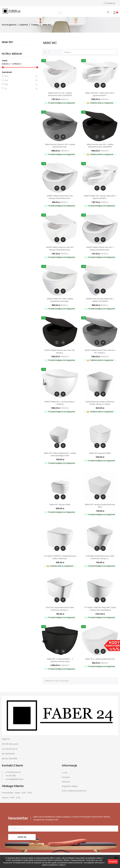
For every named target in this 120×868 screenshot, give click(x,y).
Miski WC (8, 42)
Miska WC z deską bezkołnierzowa (100, 658)
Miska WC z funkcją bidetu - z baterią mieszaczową (60, 660)
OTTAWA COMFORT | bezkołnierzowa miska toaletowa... (60, 557)
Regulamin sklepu (70, 786)
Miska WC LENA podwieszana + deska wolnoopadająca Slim (60, 454)
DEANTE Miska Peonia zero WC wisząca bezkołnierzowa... (60, 197)
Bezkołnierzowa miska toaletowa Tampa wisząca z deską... (100, 402)
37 (20, 88)
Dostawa (66, 777)
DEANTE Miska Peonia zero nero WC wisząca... (60, 351)
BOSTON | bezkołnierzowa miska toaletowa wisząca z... (60, 608)
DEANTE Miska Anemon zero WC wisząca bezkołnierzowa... (60, 248)
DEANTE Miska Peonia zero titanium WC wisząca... (100, 351)
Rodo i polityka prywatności (74, 790)
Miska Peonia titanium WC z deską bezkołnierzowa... (60, 145)
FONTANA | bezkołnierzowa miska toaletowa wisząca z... (100, 557)
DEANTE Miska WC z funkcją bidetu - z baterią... (60, 402)
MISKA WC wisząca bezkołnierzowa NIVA (100, 505)
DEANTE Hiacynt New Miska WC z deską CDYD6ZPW (100, 300)
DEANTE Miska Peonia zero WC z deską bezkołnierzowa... (100, 248)
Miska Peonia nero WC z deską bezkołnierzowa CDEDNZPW (100, 145)
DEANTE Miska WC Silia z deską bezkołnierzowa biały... (60, 300)
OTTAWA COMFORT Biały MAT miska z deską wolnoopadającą (100, 608)
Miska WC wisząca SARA (60, 504)
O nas (65, 772)
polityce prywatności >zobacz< (54, 865)
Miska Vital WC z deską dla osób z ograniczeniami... (100, 94)
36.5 (20, 80)
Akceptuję (113, 861)
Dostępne (90, 52)
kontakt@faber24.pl (15, 779)
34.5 (20, 76)
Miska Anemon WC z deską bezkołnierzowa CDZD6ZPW (60, 94)
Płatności (66, 781)
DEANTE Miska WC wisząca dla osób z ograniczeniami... (100, 197)
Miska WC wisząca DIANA (100, 453)
